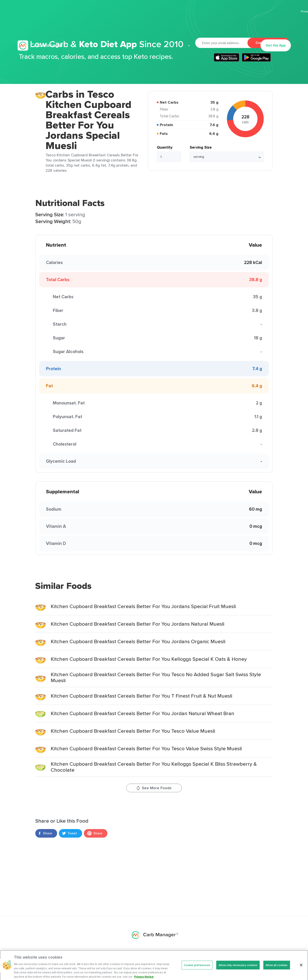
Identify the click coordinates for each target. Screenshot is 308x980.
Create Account (268, 43)
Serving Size (201, 147)
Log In (248, 25)
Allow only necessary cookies (238, 968)
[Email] (221, 43)
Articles (164, 25)
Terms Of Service (279, 11)
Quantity (165, 147)
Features (98, 25)
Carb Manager (41, 25)
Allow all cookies (277, 968)
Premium (123, 25)
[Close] (301, 968)
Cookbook (189, 25)
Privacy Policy (250, 11)
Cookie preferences (197, 968)
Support (211, 25)
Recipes (144, 25)
